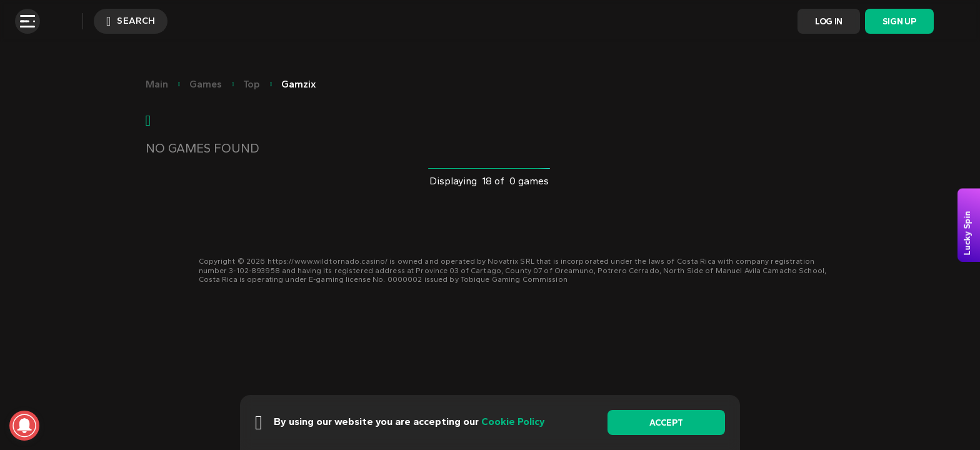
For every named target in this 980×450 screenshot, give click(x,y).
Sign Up (899, 22)
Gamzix (299, 84)
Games (206, 84)
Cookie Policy (513, 422)
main (157, 84)
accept (666, 423)
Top (252, 84)
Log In (829, 22)
